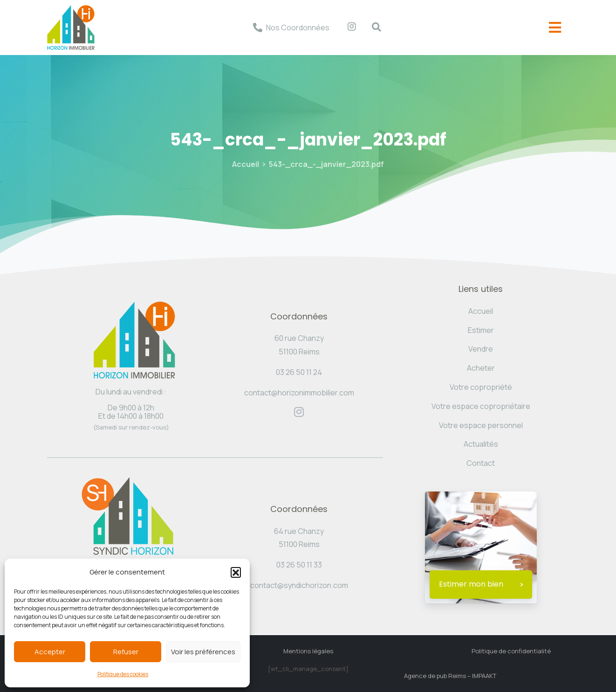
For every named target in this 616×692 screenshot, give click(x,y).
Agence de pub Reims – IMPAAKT (450, 676)
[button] (236, 572)
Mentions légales (308, 651)
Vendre (481, 349)
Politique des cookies (123, 674)
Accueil (246, 164)
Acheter (481, 368)
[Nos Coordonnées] (258, 28)
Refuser (126, 652)
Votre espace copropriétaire (481, 406)
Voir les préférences (203, 652)
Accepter (50, 652)
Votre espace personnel (481, 425)
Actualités (481, 444)
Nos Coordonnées (298, 28)
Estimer (481, 330)
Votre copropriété (481, 387)
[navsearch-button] (372, 28)
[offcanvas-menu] (555, 28)
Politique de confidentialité (511, 651)
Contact (481, 463)
